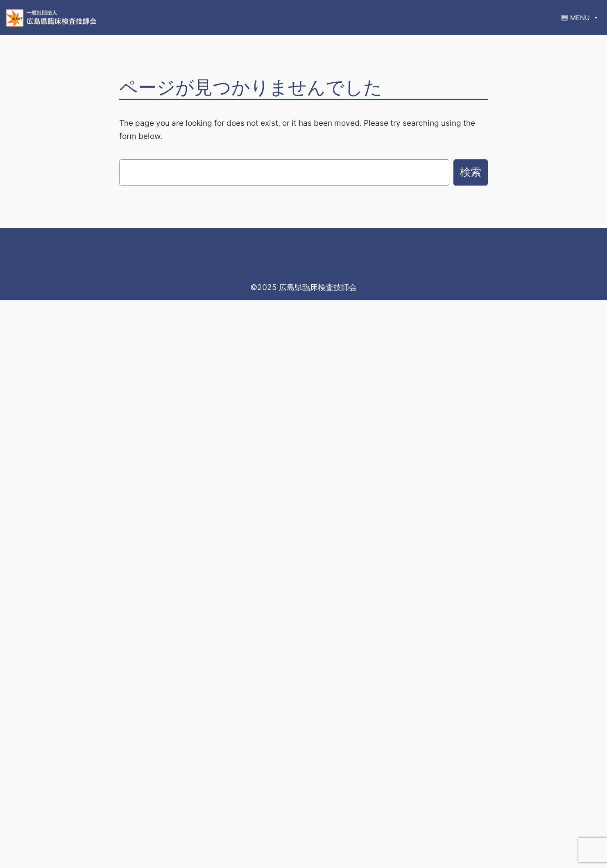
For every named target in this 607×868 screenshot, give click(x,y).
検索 (471, 172)
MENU (584, 18)
